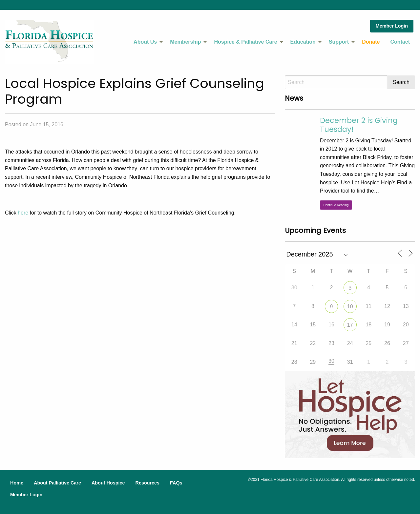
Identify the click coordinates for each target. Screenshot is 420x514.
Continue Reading (336, 205)
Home (17, 483)
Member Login (392, 26)
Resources (147, 483)
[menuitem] (147, 42)
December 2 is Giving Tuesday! (359, 125)
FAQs (176, 483)
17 (350, 325)
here (23, 213)
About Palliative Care (57, 483)
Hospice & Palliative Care (245, 42)
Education (303, 42)
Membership (185, 42)
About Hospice (108, 483)
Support (339, 42)
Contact (400, 42)
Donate (371, 42)
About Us (145, 42)
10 (350, 307)
